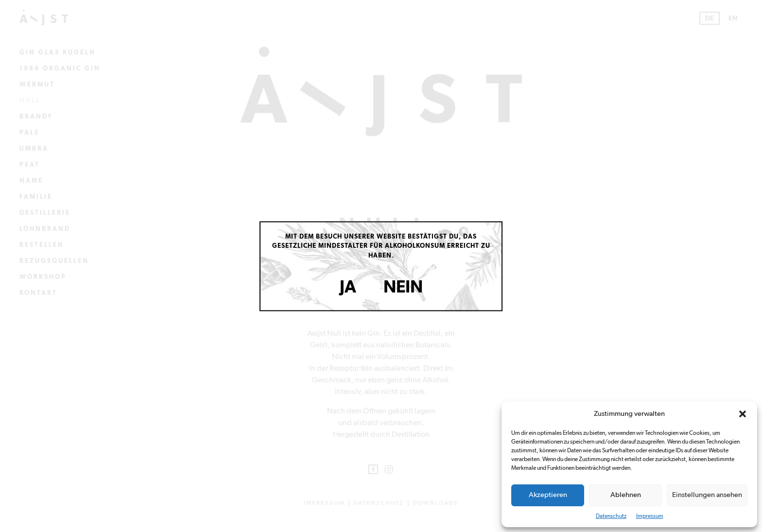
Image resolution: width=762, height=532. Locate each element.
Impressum (650, 516)
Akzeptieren (548, 495)
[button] (743, 414)
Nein (403, 287)
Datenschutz (611, 516)
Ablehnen (626, 495)
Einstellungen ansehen (707, 495)
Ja (348, 287)
